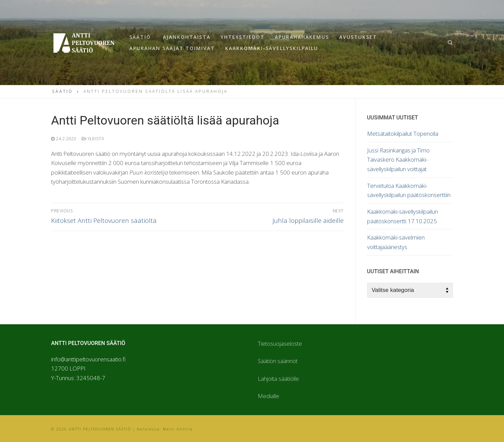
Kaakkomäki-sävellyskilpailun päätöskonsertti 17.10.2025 (403, 216)
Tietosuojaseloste (280, 343)
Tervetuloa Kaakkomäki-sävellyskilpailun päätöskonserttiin (409, 190)
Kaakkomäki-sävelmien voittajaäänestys (396, 242)
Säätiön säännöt (278, 361)
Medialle (269, 396)
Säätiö (62, 91)
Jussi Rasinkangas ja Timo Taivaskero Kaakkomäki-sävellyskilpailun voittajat (398, 160)
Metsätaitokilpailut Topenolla (403, 134)
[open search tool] (450, 43)
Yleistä (93, 139)
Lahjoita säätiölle (278, 379)
